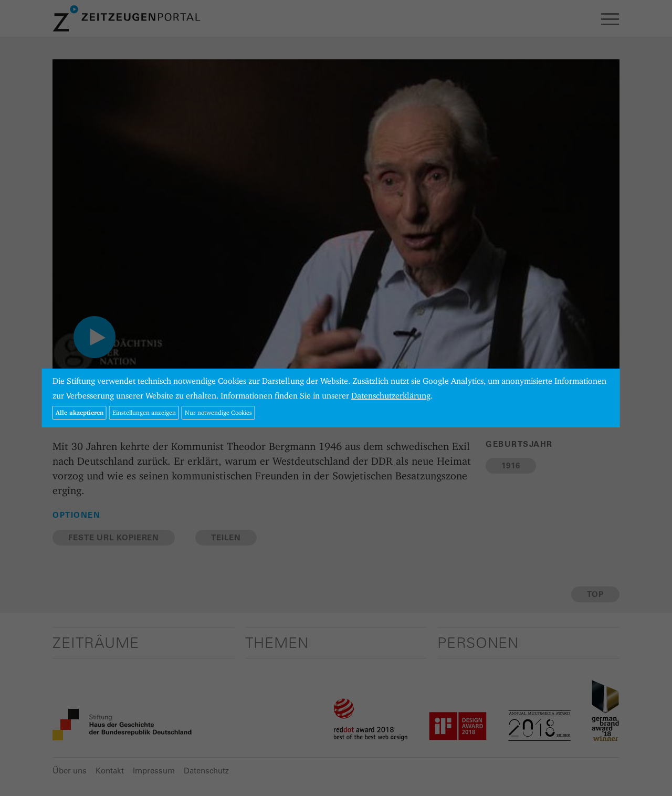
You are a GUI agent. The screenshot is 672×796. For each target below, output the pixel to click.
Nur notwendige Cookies (218, 412)
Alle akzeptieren (80, 412)
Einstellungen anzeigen (144, 412)
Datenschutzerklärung (391, 396)
